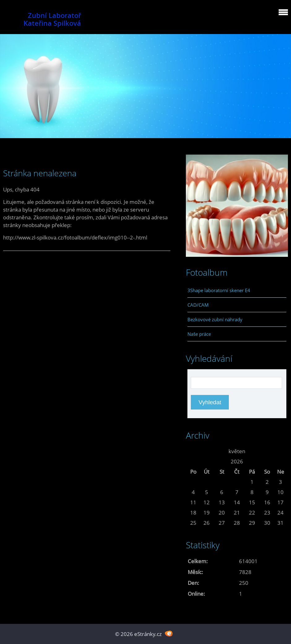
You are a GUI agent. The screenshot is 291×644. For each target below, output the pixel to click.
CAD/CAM (198, 305)
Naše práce (199, 334)
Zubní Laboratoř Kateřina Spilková (52, 19)
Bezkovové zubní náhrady (215, 319)
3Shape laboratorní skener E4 (219, 290)
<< (193, 451)
